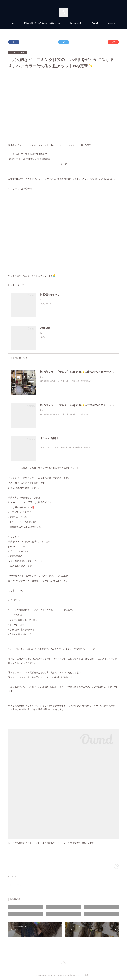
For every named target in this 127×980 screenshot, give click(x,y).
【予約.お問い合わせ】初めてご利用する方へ (50, 23)
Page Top (63, 963)
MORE (102, 23)
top (21, 23)
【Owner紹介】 (84, 23)
